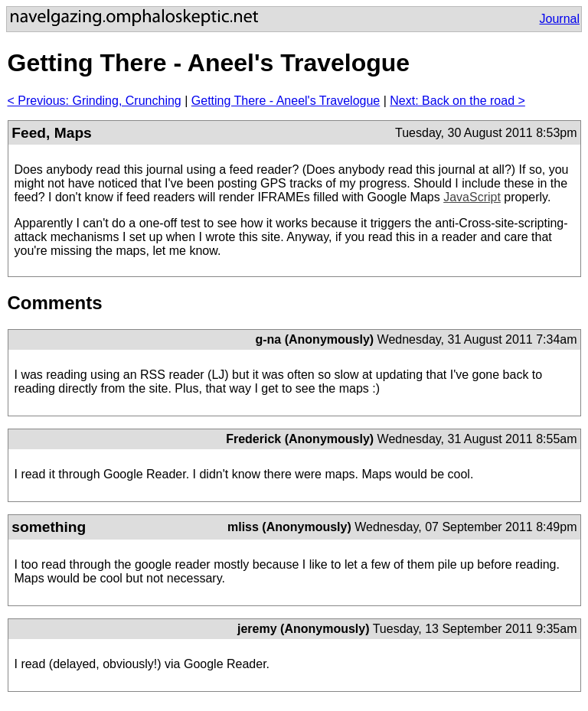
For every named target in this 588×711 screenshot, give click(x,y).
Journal (560, 19)
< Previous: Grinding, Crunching (95, 101)
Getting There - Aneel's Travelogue (286, 101)
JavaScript (472, 197)
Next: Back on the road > (457, 101)
